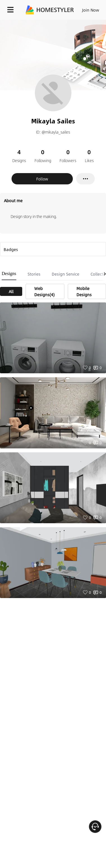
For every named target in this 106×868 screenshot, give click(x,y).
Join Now (91, 10)
